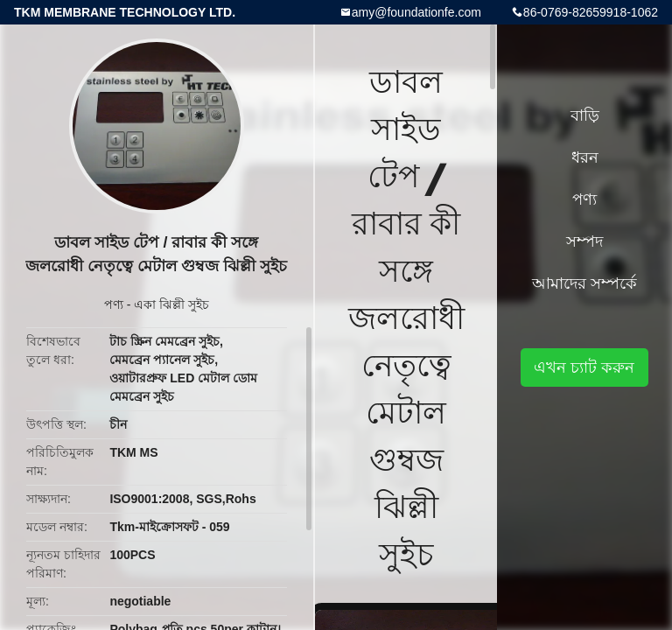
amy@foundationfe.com (416, 12)
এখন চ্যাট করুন (584, 367)
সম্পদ (584, 241)
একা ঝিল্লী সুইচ (171, 304)
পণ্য (114, 304)
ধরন (585, 157)
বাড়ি (585, 115)
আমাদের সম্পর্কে (584, 283)
